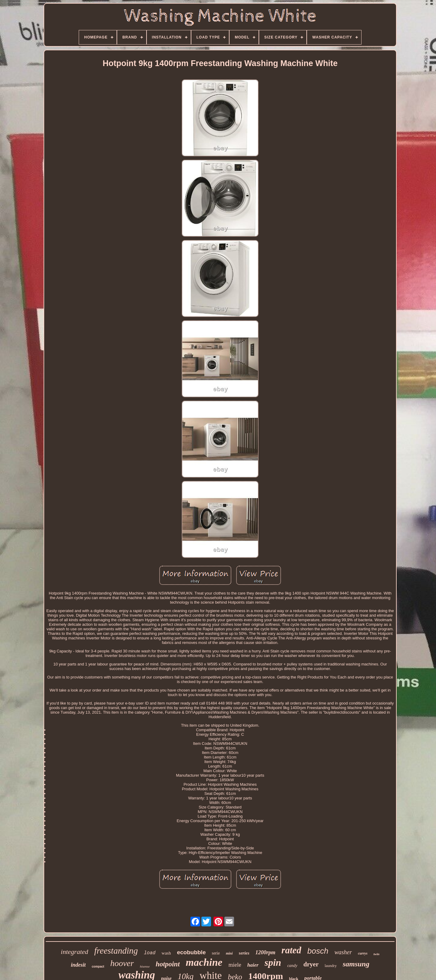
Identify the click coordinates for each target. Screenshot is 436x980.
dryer (311, 964)
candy (292, 966)
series (244, 953)
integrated (74, 952)
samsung (356, 964)
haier (253, 965)
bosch (318, 951)
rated (291, 950)
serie (216, 953)
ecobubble (191, 952)
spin (273, 962)
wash (166, 953)
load (150, 953)
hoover (122, 963)
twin (377, 954)
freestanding (116, 951)
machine (204, 962)
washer (343, 952)
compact (98, 967)
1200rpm (266, 952)
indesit (78, 965)
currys (363, 953)
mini (229, 953)
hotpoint (168, 964)
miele (235, 965)
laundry (331, 966)
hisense (145, 966)
